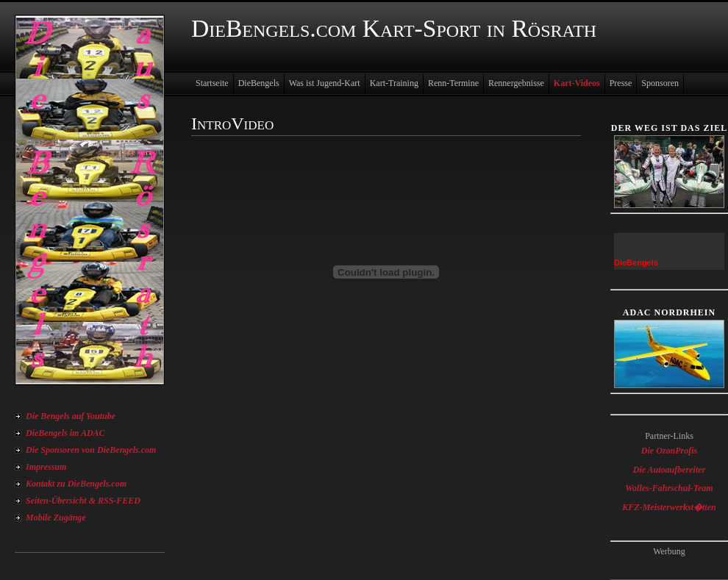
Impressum (46, 467)
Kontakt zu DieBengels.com (76, 484)
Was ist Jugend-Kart (325, 83)
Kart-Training (394, 83)
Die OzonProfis (669, 451)
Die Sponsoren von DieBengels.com (91, 450)
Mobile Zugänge (56, 518)
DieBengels (259, 83)
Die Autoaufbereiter (670, 470)
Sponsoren (660, 83)
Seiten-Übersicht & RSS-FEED (83, 501)
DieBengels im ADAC (65, 433)
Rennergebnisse (516, 83)
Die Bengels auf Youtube (71, 416)
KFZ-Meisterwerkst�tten (669, 507)
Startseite (212, 83)
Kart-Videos (577, 83)
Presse (621, 83)
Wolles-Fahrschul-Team (669, 488)
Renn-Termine (453, 83)
